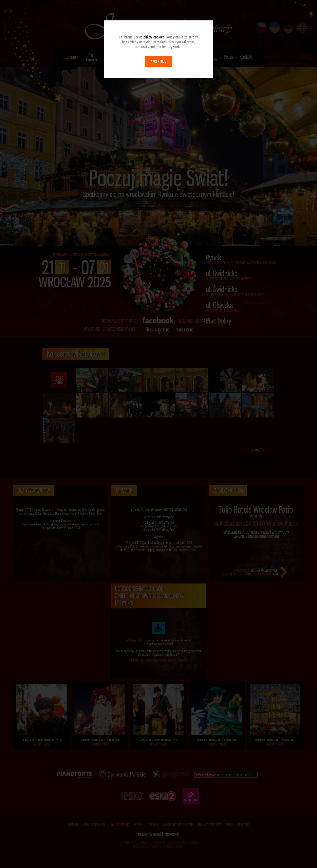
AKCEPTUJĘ (158, 61)
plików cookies (154, 37)
